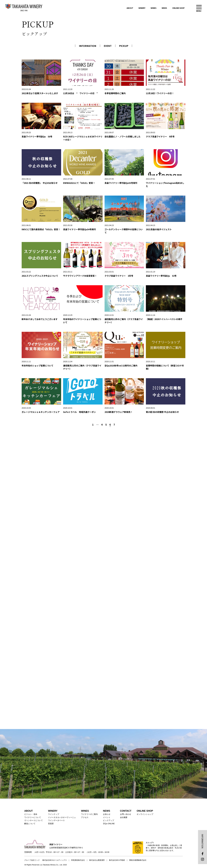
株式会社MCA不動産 (117, 860)
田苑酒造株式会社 (78, 860)
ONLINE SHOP (178, 8)
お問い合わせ (126, 814)
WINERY (142, 8)
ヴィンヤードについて (34, 820)
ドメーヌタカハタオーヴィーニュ (62, 817)
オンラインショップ (145, 814)
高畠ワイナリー (24, 7)
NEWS (164, 8)
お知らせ (107, 814)
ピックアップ (109, 820)
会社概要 (124, 817)
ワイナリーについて (33, 817)
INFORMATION (88, 46)
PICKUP (124, 46)
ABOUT (130, 8)
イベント (107, 817)
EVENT (108, 46)
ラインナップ (54, 814)
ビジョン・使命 (31, 814)
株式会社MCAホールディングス (55, 860)
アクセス (85, 817)
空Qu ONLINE (109, 824)
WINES (154, 8)
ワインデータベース (56, 820)
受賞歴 (51, 824)
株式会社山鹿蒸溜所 (97, 860)
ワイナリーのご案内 (89, 814)
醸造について (30, 824)
